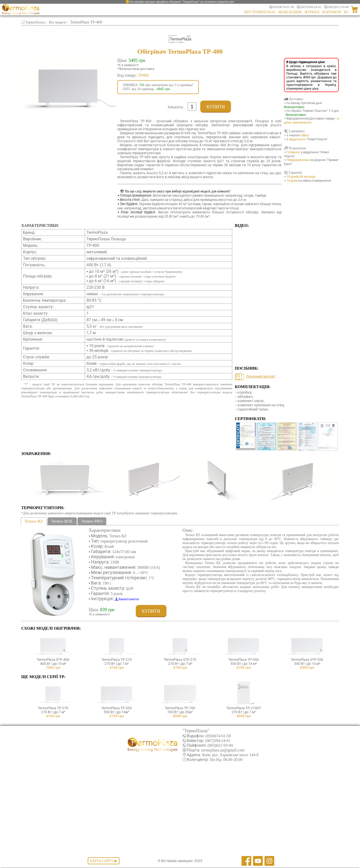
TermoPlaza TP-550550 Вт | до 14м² (116, 708)
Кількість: (175, 107)
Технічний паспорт (261, 376)
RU (346, 12)
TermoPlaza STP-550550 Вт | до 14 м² (307, 660)
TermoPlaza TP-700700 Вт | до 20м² (180, 708)
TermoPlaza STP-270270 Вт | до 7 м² (180, 660)
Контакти (332, 12)
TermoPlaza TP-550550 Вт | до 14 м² (243, 660)
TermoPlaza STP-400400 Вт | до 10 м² (53, 660)
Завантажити (129, 599)
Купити (215, 107)
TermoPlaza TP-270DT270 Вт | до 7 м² (243, 708)
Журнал (312, 12)
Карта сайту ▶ (103, 861)
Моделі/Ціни (290, 12)
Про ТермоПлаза (260, 12)
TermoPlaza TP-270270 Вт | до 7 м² (116, 660)
